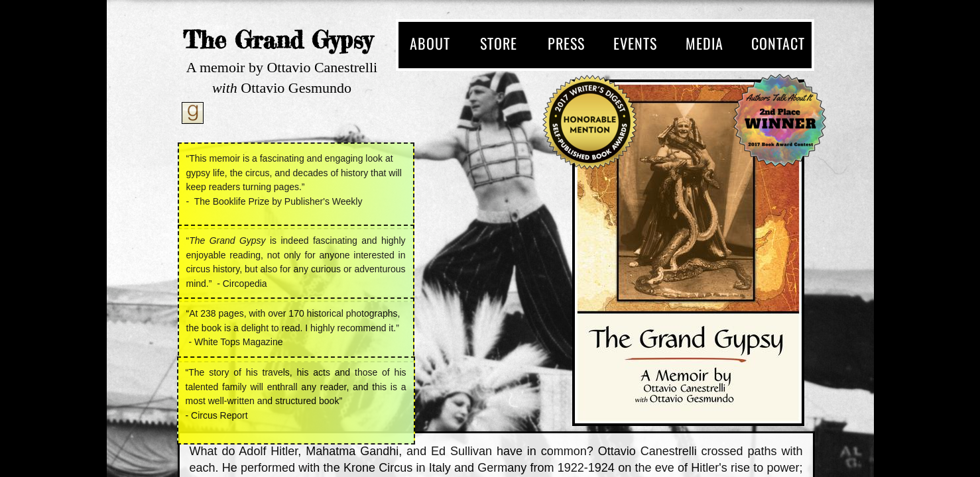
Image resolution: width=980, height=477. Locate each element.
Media (704, 43)
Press (566, 43)
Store (499, 43)
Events (635, 43)
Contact (778, 43)
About (430, 43)
